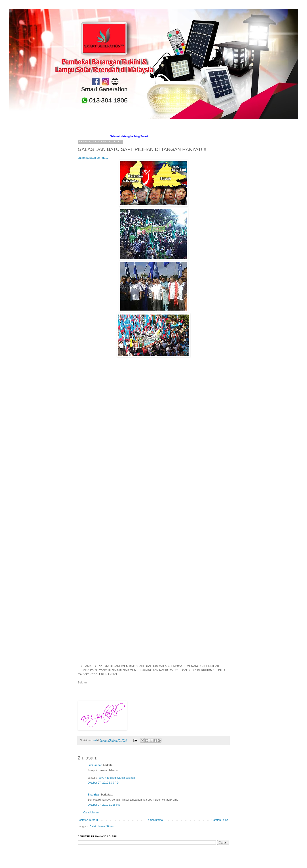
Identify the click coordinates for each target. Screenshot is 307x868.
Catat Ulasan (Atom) (101, 826)
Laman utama (155, 820)
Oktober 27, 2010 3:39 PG (103, 783)
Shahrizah (94, 795)
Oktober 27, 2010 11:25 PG (104, 805)
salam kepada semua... (93, 158)
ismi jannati (95, 765)
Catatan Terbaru (88, 820)
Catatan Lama (220, 820)
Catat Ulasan (91, 813)
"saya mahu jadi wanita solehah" (117, 778)
